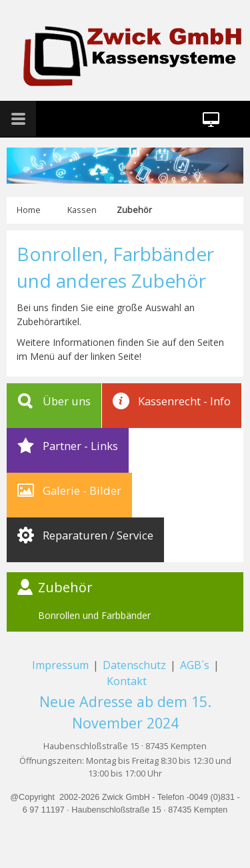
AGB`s (196, 665)
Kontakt (127, 681)
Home (29, 210)
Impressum (60, 665)
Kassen (82, 210)
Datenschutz (134, 665)
